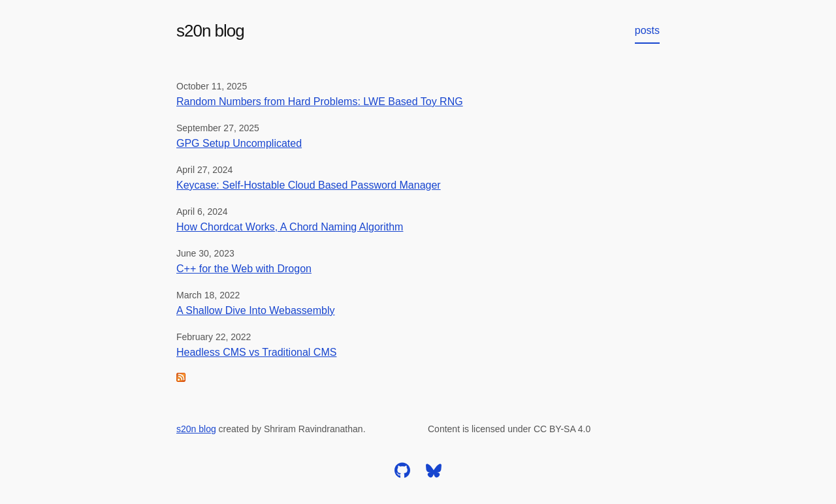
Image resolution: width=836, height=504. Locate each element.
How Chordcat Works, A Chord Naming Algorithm (290, 227)
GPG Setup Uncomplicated (239, 143)
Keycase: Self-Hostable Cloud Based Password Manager (309, 185)
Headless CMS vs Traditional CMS (256, 352)
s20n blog (210, 31)
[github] (402, 475)
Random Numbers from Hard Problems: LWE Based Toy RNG (320, 102)
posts (647, 30)
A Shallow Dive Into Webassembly (255, 310)
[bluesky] (434, 475)
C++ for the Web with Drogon (244, 269)
